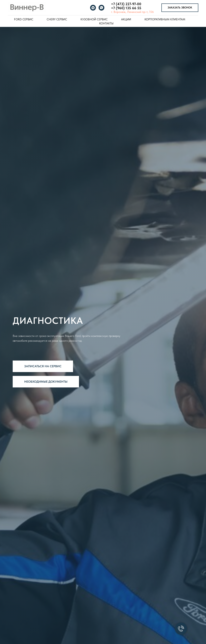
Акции (126, 19)
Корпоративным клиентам (165, 19)
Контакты (106, 23)
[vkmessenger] (93, 8)
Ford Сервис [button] (24, 19)
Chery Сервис (57, 19)
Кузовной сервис (94, 19)
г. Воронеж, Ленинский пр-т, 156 (132, 12)
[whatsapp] (101, 8)
